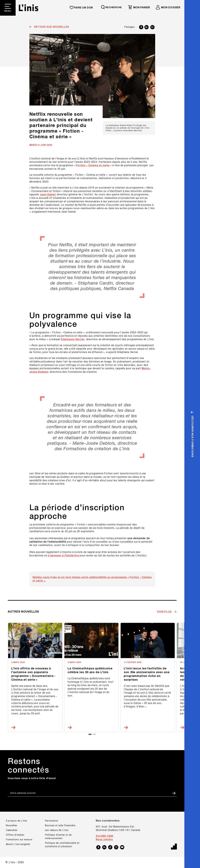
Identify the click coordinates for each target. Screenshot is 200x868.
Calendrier (12, 830)
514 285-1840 (104, 836)
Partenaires (52, 821)
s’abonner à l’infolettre (63, 556)
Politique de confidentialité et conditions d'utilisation (62, 845)
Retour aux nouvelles (51, 27)
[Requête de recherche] (113, 7)
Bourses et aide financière (60, 826)
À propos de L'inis (17, 821)
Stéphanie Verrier (73, 340)
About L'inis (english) (18, 844)
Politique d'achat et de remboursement (58, 837)
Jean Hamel (48, 195)
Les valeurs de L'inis (57, 830)
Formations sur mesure (19, 840)
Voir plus (165, 612)
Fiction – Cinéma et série (93, 166)
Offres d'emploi (15, 835)
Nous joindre (104, 840)
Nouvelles (11, 826)
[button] (90, 734)
